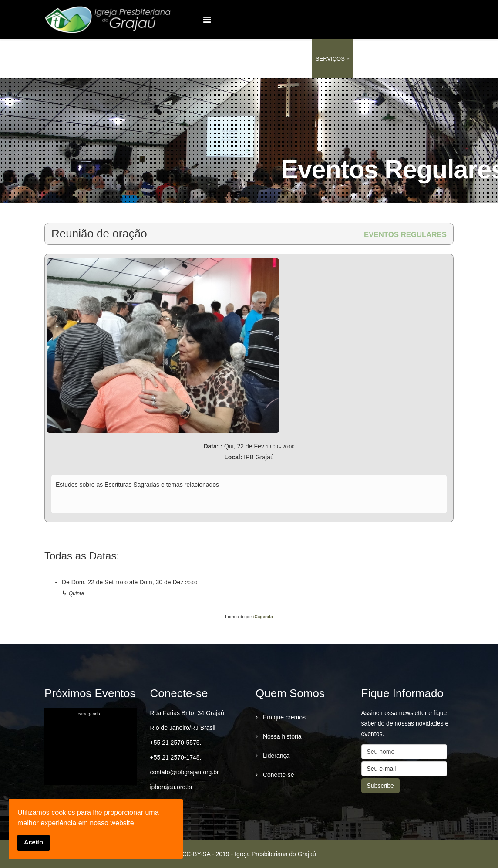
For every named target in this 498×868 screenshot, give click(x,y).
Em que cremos (283, 717)
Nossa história (281, 736)
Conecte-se (278, 775)
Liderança (275, 756)
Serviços (330, 59)
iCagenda (263, 617)
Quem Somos (234, 59)
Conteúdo (373, 59)
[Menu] (207, 20)
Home (197, 59)
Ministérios (284, 59)
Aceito (34, 842)
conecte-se (421, 59)
